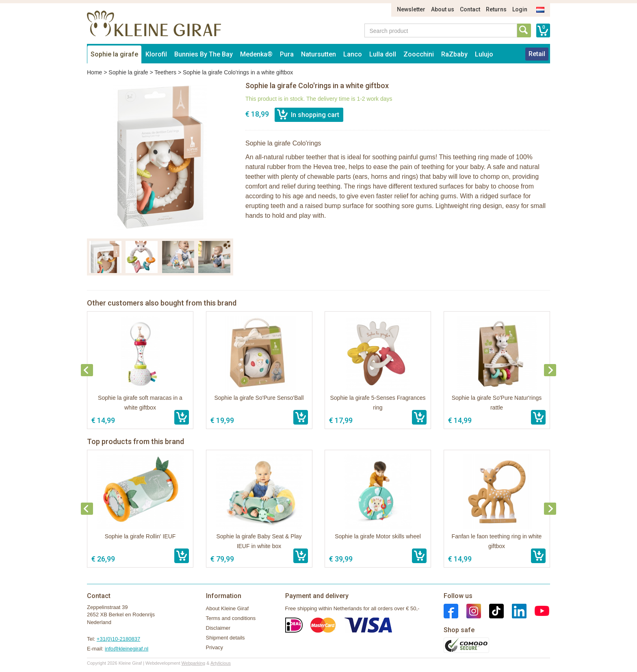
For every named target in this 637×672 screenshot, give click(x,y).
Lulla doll (383, 54)
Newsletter (411, 9)
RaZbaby (454, 54)
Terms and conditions (231, 618)
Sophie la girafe (114, 54)
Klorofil (156, 54)
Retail (537, 54)
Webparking (194, 663)
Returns (496, 9)
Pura (287, 54)
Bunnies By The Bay (204, 54)
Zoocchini (419, 54)
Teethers (165, 72)
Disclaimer (218, 628)
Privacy (215, 647)
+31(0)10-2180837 (118, 639)
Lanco (353, 54)
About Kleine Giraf (227, 608)
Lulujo (484, 54)
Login (520, 9)
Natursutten (318, 54)
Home (94, 72)
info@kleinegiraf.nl (127, 649)
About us (443, 9)
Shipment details (225, 638)
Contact (470, 9)
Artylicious (221, 663)
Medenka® (256, 54)
